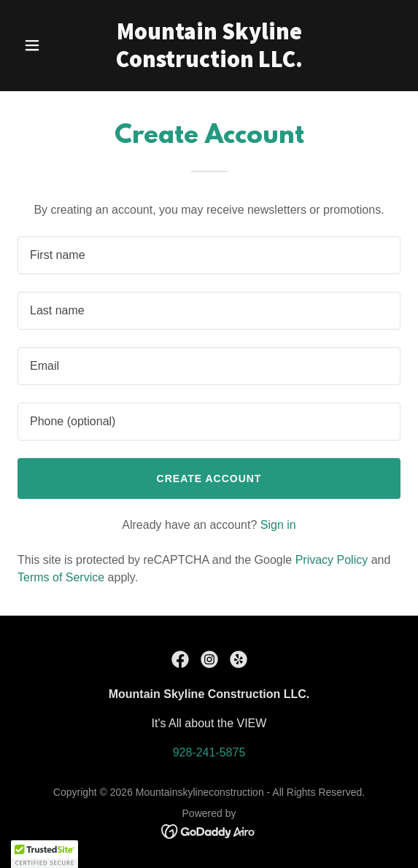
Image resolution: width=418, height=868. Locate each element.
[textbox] (209, 255)
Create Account (209, 478)
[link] (209, 63)
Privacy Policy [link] (332, 560)
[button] (46, 45)
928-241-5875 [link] (209, 752)
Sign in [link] (278, 525)
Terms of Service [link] (61, 577)
